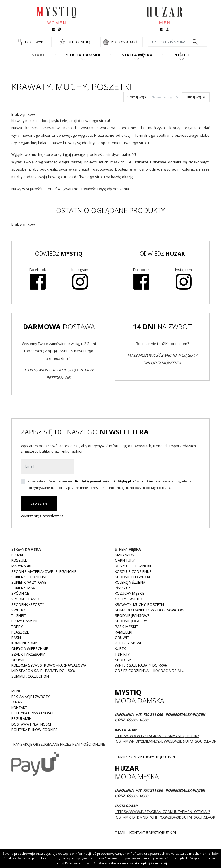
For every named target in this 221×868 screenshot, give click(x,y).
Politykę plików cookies (134, 481)
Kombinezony (24, 643)
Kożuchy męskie (130, 593)
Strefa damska (83, 55)
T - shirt (19, 615)
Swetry (18, 610)
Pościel (182, 55)
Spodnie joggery (131, 621)
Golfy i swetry (129, 599)
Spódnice (20, 593)
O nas (17, 702)
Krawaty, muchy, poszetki (139, 604)
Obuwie (18, 660)
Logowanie (36, 42)
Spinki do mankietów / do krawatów (150, 610)
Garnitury (125, 560)
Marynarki (21, 566)
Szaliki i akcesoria (28, 654)
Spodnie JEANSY (25, 599)
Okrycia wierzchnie (30, 648)
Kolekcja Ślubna (130, 582)
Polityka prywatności (32, 713)
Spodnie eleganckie (133, 577)
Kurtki (121, 648)
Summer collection (30, 676)
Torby (17, 627)
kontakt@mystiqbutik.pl (152, 757)
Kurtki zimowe (128, 643)
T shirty (122, 654)
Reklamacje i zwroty (31, 697)
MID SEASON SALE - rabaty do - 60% (43, 671)
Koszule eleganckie (134, 566)
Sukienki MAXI (23, 588)
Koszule (19, 560)
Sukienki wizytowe (29, 582)
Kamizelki (123, 632)
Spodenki (124, 660)
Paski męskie (126, 627)
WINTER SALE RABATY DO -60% (141, 665)
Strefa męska (137, 55)
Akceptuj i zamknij (151, 863)
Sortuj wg (137, 97)
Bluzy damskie (25, 621)
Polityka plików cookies (34, 730)
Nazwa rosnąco (166, 97)
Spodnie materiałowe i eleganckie (44, 571)
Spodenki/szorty (28, 604)
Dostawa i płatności (31, 724)
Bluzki (17, 555)
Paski (16, 638)
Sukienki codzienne (29, 577)
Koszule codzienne (133, 571)
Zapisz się (39, 503)
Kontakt (19, 707)
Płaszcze (20, 632)
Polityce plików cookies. (114, 863)
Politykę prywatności (93, 481)
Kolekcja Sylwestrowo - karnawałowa (49, 665)
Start (38, 55)
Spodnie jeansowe (132, 615)
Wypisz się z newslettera (42, 516)
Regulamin (21, 718)
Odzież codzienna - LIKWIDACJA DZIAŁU (150, 671)
